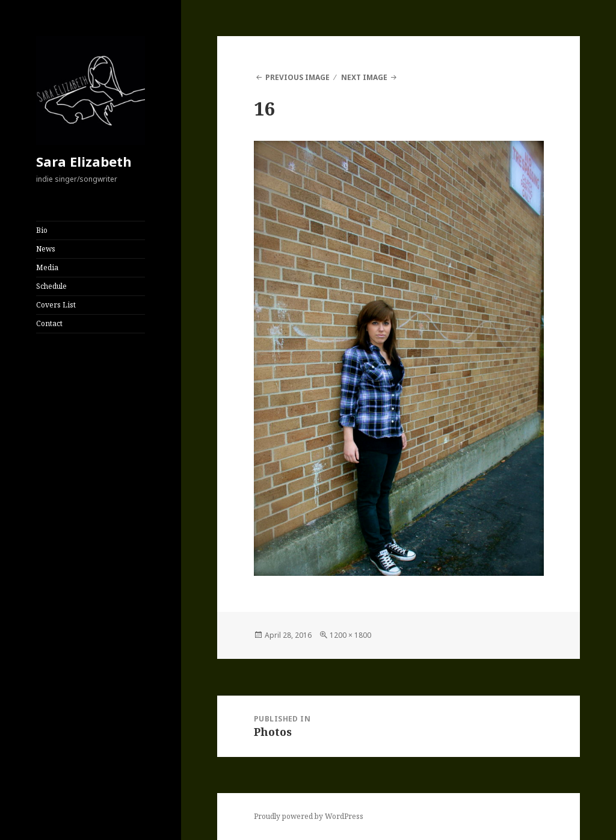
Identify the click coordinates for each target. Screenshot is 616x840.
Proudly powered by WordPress (309, 816)
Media (47, 267)
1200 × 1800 (350, 635)
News (46, 249)
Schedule (51, 286)
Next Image (364, 77)
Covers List (56, 305)
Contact (49, 323)
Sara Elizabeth (84, 161)
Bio (42, 230)
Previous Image (297, 77)
